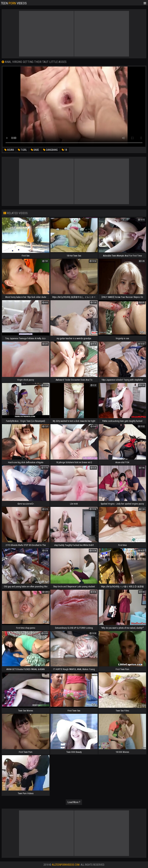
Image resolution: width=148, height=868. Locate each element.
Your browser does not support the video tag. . (74, 107)
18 (64, 150)
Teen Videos (14, 3)
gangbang (50, 150)
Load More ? (74, 802)
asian (9, 150)
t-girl (22, 150)
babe (35, 150)
